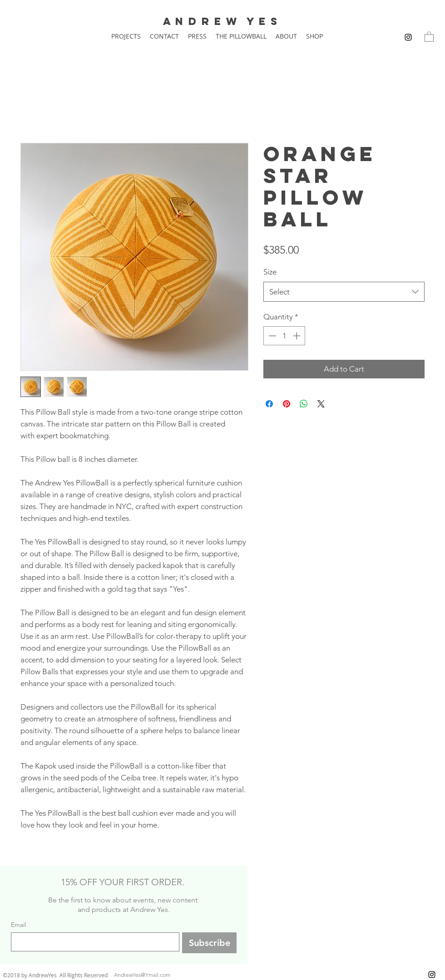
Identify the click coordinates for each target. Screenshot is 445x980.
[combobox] (344, 292)
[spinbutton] (284, 336)
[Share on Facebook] (269, 404)
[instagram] (408, 37)
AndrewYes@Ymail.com (142, 975)
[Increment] (297, 336)
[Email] (92, 942)
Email (18, 925)
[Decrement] (272, 336)
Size (270, 272)
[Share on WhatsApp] (304, 404)
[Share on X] (321, 404)
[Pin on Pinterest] (287, 404)
